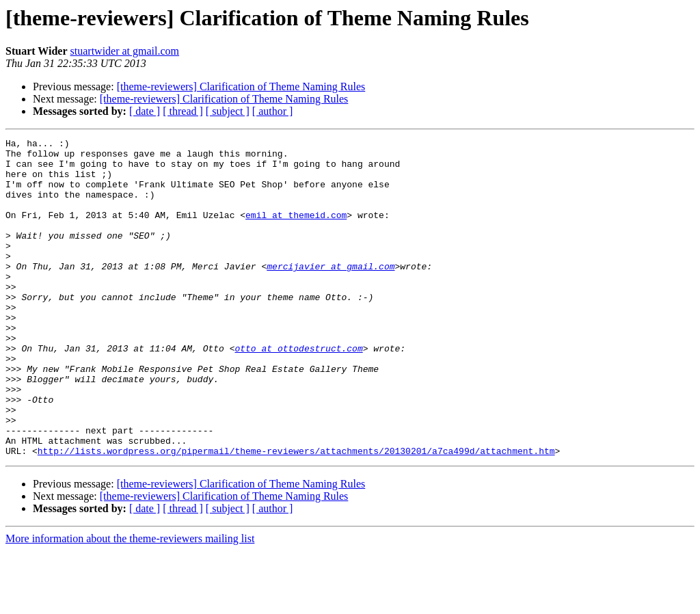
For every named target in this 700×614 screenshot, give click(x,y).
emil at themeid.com (296, 231)
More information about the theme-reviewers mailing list (130, 602)
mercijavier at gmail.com (331, 293)
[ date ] (145, 111)
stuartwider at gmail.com (125, 51)
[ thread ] (183, 111)
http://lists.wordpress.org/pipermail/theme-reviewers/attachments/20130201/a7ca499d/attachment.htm (296, 514)
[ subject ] (228, 111)
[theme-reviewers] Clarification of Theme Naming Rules (241, 86)
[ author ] (273, 111)
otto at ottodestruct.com (298, 391)
